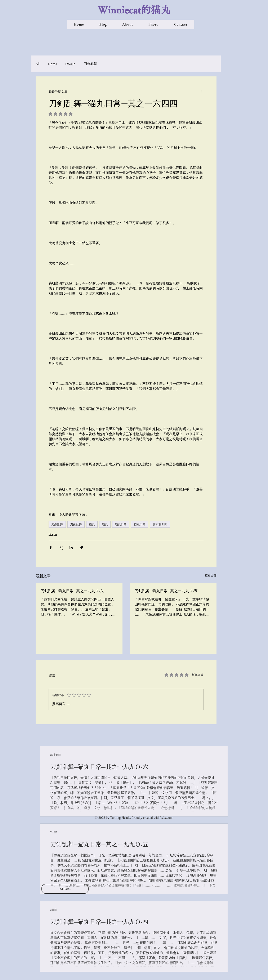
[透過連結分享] (81, 548)
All (38, 64)
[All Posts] (65, 889)
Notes (52, 64)
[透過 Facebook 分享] (51, 548)
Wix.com (166, 818)
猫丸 (92, 524)
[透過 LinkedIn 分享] (71, 548)
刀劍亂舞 (90, 64)
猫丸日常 (140, 524)
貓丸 (105, 524)
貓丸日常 (121, 524)
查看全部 (211, 576)
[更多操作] (201, 92)
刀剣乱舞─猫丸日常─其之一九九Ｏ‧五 (166, 591)
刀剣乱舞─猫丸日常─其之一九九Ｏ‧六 (72, 591)
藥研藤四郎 (160, 524)
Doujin (70, 64)
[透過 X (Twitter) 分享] (61, 548)
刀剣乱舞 (76, 524)
